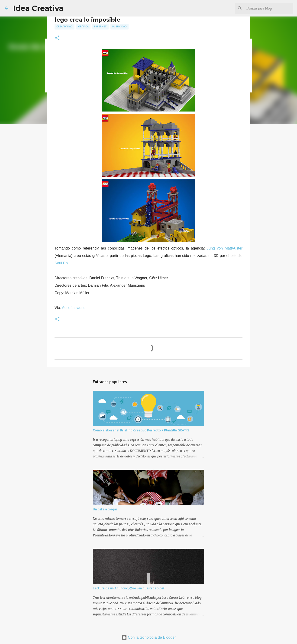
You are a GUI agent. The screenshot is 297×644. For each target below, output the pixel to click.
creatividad (65, 26)
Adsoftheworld (74, 308)
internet (100, 26)
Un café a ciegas (105, 509)
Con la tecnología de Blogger (149, 637)
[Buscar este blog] (269, 8)
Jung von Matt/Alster (225, 248)
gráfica (83, 26)
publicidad (119, 26)
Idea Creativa (38, 8)
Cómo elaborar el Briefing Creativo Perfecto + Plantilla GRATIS (141, 430)
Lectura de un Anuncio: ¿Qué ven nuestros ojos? (129, 588)
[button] (57, 38)
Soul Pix (61, 263)
